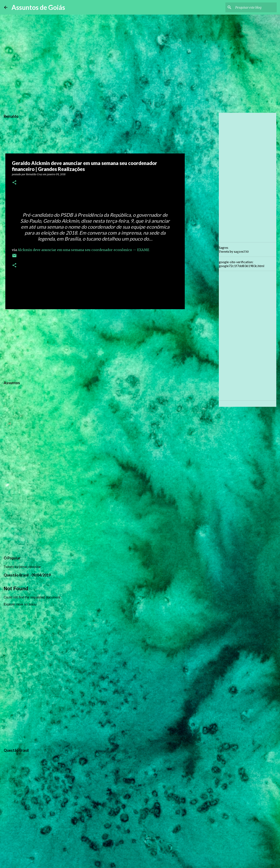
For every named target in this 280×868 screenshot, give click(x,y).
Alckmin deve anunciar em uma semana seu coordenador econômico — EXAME (83, 250)
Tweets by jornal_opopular (22, 567)
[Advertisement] (95, 344)
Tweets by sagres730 (234, 252)
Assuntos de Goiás (38, 7)
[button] (14, 183)
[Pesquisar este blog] (255, 7)
